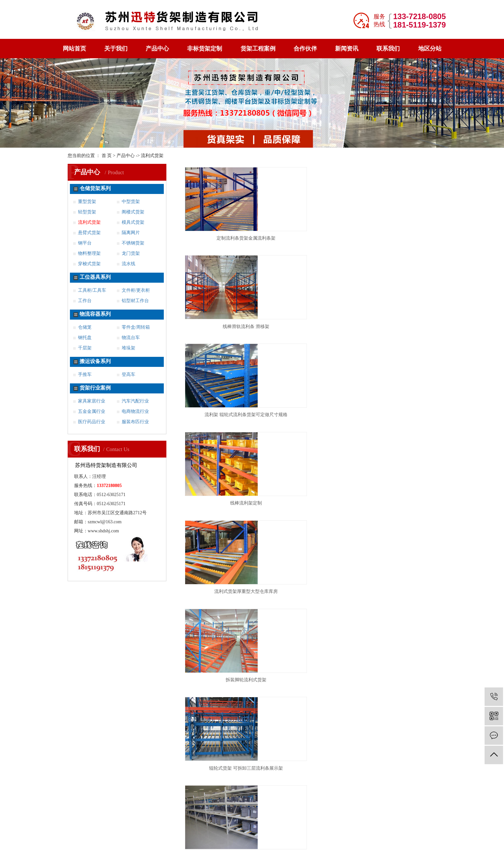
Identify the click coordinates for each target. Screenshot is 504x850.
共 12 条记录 (272, 528)
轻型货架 (87, 212)
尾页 (328, 528)
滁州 (386, 806)
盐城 (251, 777)
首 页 (107, 156)
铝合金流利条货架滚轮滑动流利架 (221, 503)
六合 (345, 777)
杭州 (253, 806)
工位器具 (109, 663)
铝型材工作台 (135, 301)
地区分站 (430, 49)
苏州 (211, 777)
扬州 (264, 777)
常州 (113, 777)
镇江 (278, 777)
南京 (171, 777)
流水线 (129, 264)
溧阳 (305, 777)
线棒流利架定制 (221, 327)
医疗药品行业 (92, 422)
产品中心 (157, 49)
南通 (184, 777)
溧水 (358, 777)
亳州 (400, 806)
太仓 (438, 777)
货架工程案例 (258, 49)
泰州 (224, 777)
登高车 (129, 374)
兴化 (159, 806)
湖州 (279, 806)
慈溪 (319, 806)
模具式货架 (133, 222)
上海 (239, 806)
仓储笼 (85, 327)
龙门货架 (131, 253)
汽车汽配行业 (135, 401)
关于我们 (116, 49)
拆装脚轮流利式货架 (397, 327)
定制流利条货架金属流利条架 (221, 238)
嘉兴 (266, 806)
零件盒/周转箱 (136, 327)
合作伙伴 (305, 49)
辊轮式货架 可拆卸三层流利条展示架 (221, 415)
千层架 (85, 348)
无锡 (158, 777)
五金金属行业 (92, 411)
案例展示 (109, 696)
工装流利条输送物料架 (397, 415)
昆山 (425, 777)
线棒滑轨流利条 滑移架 (309, 238)
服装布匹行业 (135, 422)
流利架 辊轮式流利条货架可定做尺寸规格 (397, 238)
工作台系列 (153, 663)
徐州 (238, 777)
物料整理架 (89, 253)
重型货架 (87, 202)
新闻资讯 (347, 49)
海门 (372, 777)
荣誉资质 (151, 696)
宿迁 (198, 777)
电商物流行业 (135, 411)
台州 (293, 806)
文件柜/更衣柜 (136, 290)
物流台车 (131, 338)
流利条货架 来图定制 (309, 503)
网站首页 (74, 49)
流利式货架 (89, 222)
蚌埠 (373, 806)
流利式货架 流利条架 (309, 415)
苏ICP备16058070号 (313, 835)
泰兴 (146, 806)
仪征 (199, 806)
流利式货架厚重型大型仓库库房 (309, 327)
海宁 (333, 806)
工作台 (85, 301)
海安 (385, 777)
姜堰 (132, 806)
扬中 (226, 806)
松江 (100, 777)
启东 (398, 777)
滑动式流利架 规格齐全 (397, 503)
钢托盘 (85, 338)
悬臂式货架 (89, 233)
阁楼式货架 (133, 212)
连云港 (142, 777)
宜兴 (331, 777)
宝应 (173, 806)
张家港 (117, 806)
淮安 (126, 777)
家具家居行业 (92, 401)
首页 (298, 528)
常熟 (412, 777)
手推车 (85, 374)
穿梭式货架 (89, 264)
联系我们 (388, 49)
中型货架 (131, 202)
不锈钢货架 (133, 243)
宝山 (86, 777)
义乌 (306, 806)
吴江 (101, 806)
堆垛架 (129, 348)
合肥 (360, 806)
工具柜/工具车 (92, 290)
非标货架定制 (205, 49)
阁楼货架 (68, 685)
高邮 (186, 806)
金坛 (291, 777)
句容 (213, 806)
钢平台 (85, 243)
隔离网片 (131, 233)
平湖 (346, 806)
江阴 (318, 777)
